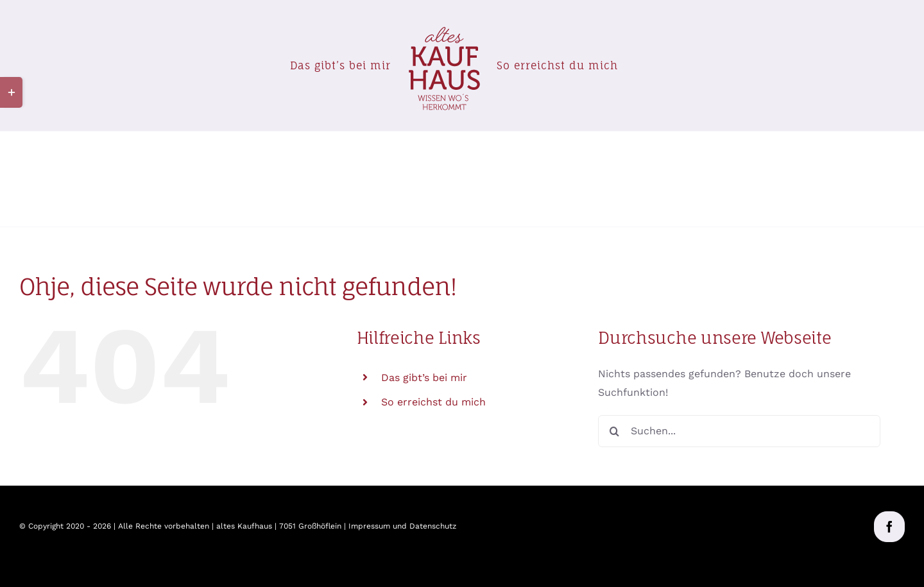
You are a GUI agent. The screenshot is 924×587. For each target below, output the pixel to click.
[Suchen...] (739, 431)
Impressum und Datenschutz (402, 526)
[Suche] (614, 431)
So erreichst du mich (433, 402)
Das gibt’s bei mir (424, 378)
